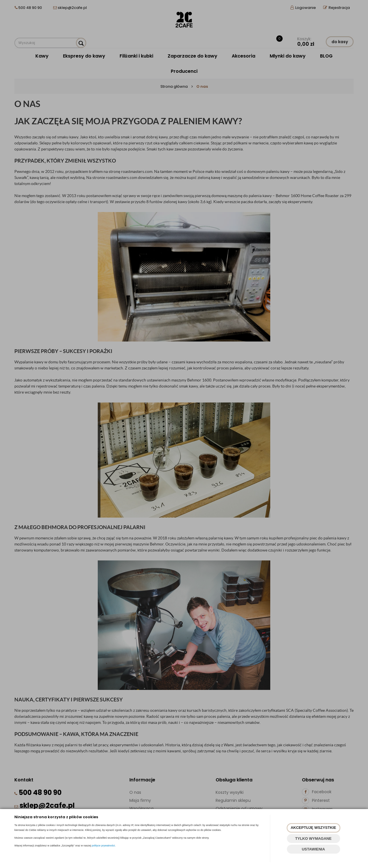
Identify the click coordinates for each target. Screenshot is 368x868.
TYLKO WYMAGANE (313, 839)
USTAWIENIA (314, 849)
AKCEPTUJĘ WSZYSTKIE (313, 828)
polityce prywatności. (104, 846)
